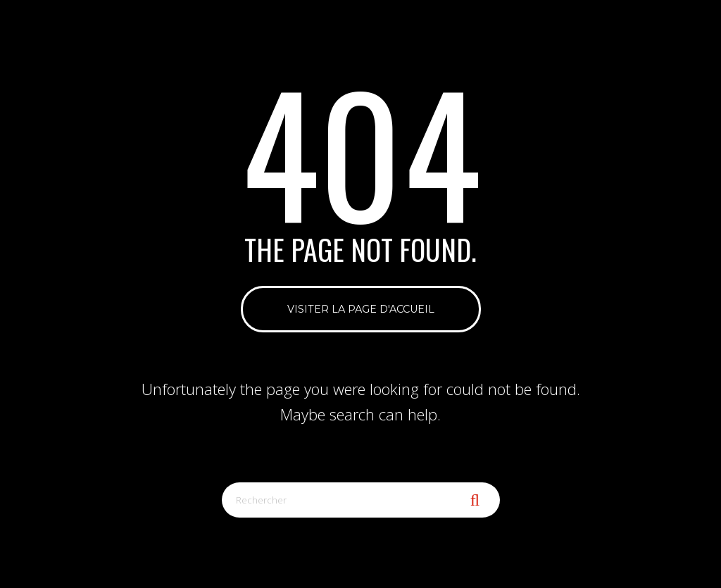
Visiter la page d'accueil (361, 309)
